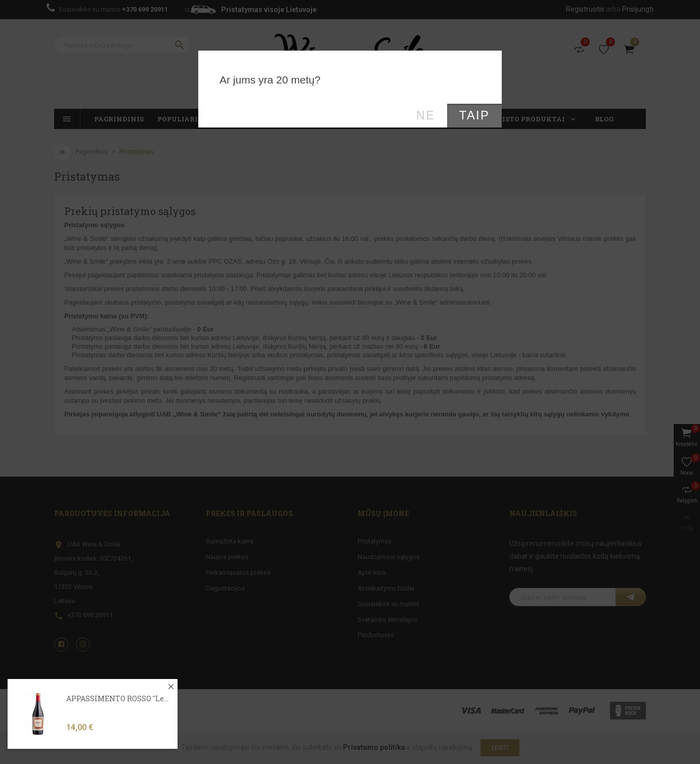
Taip (474, 115)
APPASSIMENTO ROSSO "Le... (117, 718)
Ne (426, 115)
